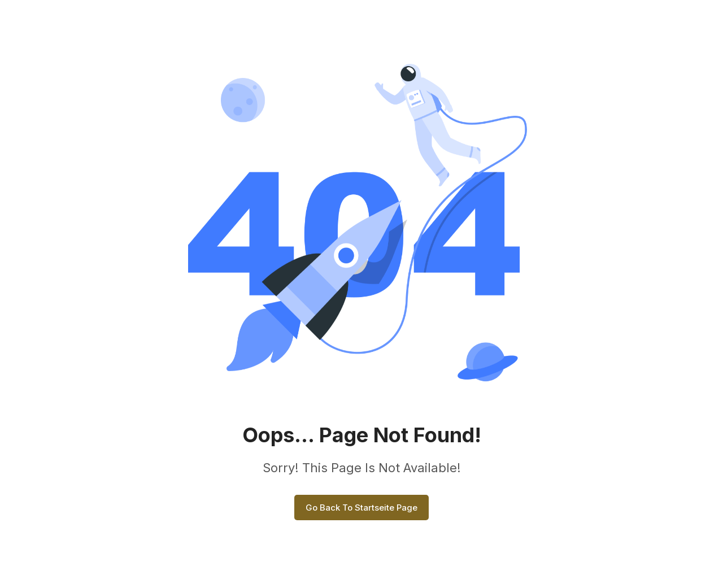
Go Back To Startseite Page (361, 508)
